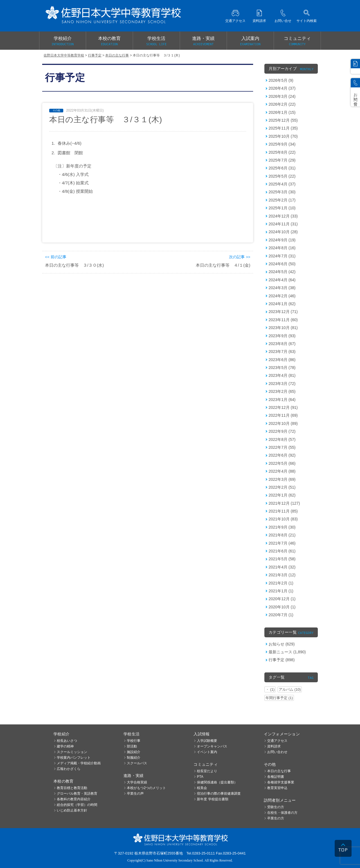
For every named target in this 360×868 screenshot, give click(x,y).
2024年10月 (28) (283, 232)
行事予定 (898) (282, 660)
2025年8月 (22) (282, 152)
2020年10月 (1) (282, 607)
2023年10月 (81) (283, 328)
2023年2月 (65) (282, 391)
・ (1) (270, 689)
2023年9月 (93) (282, 336)
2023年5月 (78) (282, 368)
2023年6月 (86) (282, 360)
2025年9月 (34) (282, 144)
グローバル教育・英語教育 (77, 794)
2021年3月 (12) (282, 575)
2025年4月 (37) (282, 184)
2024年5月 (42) (282, 272)
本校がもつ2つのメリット (146, 788)
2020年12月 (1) (282, 599)
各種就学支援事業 (281, 782)
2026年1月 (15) (282, 112)
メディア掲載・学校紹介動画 (79, 763)
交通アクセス (277, 741)
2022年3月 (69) (282, 479)
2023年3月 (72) (282, 384)
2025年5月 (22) (282, 176)
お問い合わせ (277, 752)
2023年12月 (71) (283, 312)
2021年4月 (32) (282, 567)
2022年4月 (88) (282, 471)
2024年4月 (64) (282, 280)
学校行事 (134, 741)
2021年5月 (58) (282, 559)
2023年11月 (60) (283, 320)
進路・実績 (203, 41)
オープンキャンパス (212, 746)
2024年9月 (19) (282, 240)
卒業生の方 (276, 818)
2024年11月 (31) (283, 224)
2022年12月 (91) (283, 407)
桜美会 (202, 788)
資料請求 (274, 746)
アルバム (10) (290, 689)
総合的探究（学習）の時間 (77, 805)
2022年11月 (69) (283, 415)
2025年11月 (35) (283, 128)
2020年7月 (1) (281, 615)
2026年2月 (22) (282, 104)
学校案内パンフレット (74, 758)
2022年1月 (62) (282, 495)
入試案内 (250, 41)
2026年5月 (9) (281, 80)
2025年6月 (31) (282, 168)
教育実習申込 (277, 788)
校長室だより (207, 771)
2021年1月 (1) (281, 591)
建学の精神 (65, 746)
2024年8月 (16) (282, 248)
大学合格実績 (137, 782)
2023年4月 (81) (282, 375)
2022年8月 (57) (282, 439)
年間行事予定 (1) (279, 698)
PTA (200, 777)
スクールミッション (72, 752)
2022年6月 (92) (282, 455)
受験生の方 (276, 807)
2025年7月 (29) (282, 160)
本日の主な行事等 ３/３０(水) (74, 265)
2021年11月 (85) (283, 511)
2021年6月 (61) (282, 551)
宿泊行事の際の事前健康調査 (219, 794)
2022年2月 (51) (282, 487)
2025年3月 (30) (282, 192)
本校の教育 (109, 41)
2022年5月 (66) (282, 463)
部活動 (132, 746)
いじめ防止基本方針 (72, 810)
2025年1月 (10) (282, 208)
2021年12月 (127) (284, 503)
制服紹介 (134, 758)
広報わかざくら (69, 769)
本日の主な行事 (279, 771)
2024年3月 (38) (282, 288)
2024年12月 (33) (283, 216)
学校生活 (156, 41)
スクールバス (137, 763)
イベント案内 (207, 752)
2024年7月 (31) (282, 256)
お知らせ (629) (282, 644)
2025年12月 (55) (283, 120)
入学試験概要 (207, 741)
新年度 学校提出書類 (212, 799)
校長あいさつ (67, 741)
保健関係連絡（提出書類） (217, 782)
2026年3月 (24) (282, 96)
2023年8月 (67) (282, 344)
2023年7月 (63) (282, 352)
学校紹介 (63, 41)
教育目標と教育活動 (72, 788)
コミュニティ (297, 41)
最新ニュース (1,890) (287, 652)
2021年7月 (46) (282, 543)
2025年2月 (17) (282, 200)
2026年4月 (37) (282, 88)
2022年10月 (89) (283, 423)
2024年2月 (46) (282, 296)
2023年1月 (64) (282, 400)
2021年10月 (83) (283, 519)
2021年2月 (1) (281, 583)
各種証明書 (276, 777)
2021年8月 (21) (282, 535)
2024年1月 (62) (282, 304)
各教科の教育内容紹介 (74, 799)
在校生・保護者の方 (282, 813)
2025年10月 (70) (283, 136)
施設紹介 (134, 752)
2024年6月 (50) (282, 264)
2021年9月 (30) (282, 527)
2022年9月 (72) (282, 431)
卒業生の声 (135, 794)
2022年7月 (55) (282, 447)
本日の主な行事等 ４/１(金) (223, 265)
